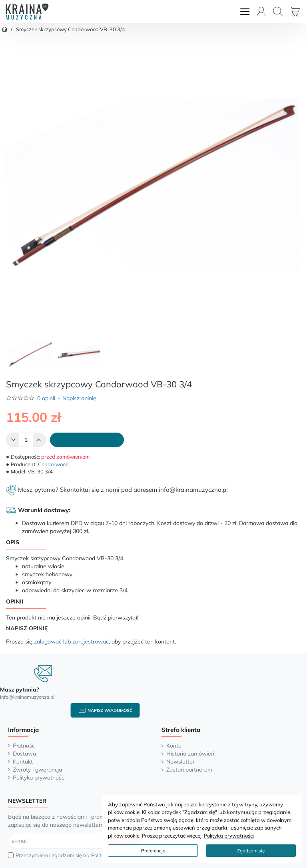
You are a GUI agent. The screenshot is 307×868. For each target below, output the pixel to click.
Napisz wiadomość (110, 710)
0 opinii (46, 398)
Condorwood (53, 464)
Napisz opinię (79, 398)
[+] (39, 440)
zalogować (48, 641)
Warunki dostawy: (44, 510)
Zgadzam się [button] (251, 851)
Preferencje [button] (153, 851)
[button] (24, 186)
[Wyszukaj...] (278, 12)
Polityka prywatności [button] (229, 836)
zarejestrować (91, 641)
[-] (13, 440)
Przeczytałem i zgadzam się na (75, 855)
